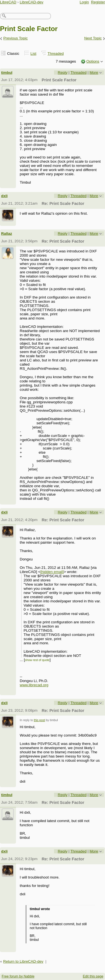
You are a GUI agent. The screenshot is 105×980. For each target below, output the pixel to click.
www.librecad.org (34, 685)
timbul (7, 73)
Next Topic (93, 38)
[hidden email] (52, 572)
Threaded (56, 54)
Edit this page (93, 976)
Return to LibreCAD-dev (23, 961)
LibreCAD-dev (31, 2)
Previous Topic (16, 38)
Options (93, 61)
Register (98, 2)
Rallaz (7, 234)
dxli (4, 196)
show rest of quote (37, 660)
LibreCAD (8, 2)
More (94, 73)
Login (84, 2)
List (33, 54)
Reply (62, 73)
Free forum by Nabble (18, 976)
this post (39, 720)
